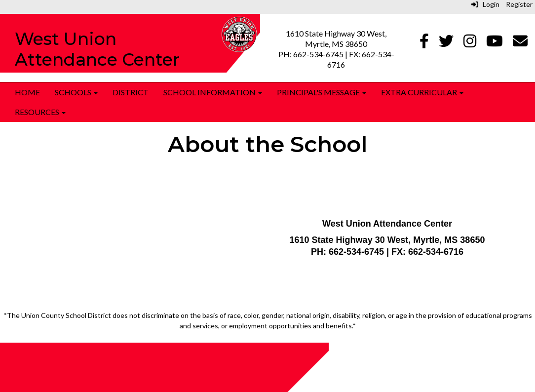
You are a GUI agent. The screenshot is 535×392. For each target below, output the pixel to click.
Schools (76, 92)
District (131, 92)
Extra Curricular (422, 92)
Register (519, 4)
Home (27, 92)
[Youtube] (495, 43)
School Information (213, 92)
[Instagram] (470, 43)
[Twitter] (446, 43)
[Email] (520, 43)
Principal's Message (322, 92)
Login (485, 4)
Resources (40, 112)
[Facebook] (424, 43)
